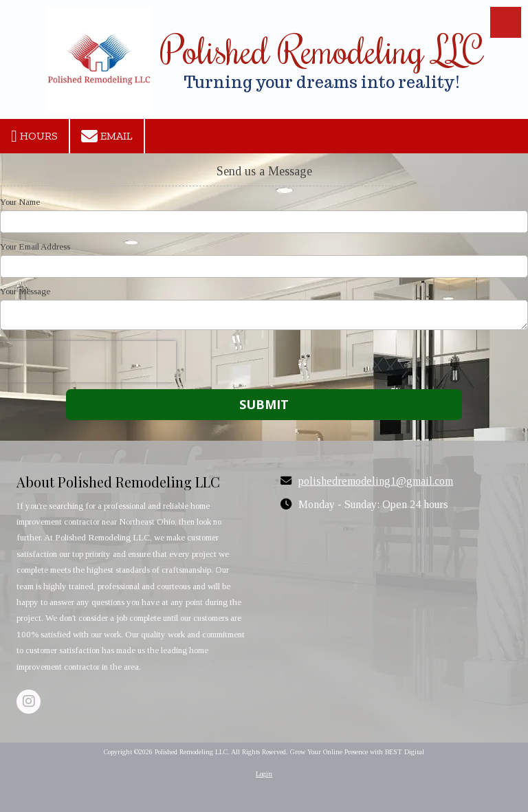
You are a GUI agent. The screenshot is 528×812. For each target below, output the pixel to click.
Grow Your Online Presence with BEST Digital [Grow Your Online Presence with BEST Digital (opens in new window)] (357, 752)
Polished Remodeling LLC (322, 50)
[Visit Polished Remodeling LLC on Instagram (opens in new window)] (29, 702)
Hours (34, 136)
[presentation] (88, 362)
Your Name (20, 202)
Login (264, 774)
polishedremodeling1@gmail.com (376, 481)
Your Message (25, 291)
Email (107, 136)
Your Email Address (35, 246)
